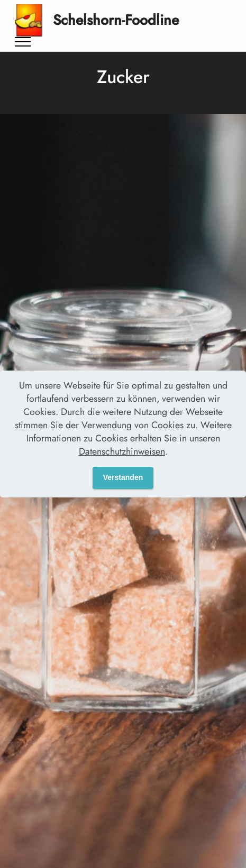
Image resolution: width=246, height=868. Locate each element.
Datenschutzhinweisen (122, 451)
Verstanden (123, 477)
